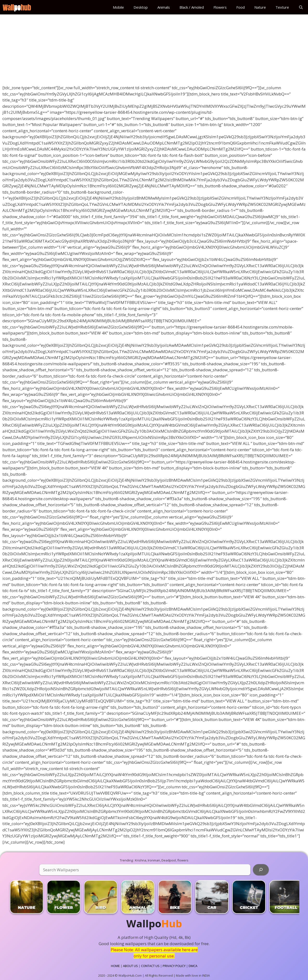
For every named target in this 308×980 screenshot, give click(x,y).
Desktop (141, 7)
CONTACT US (150, 966)
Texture (282, 7)
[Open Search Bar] (301, 7)
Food (241, 7)
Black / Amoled (192, 7)
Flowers (220, 7)
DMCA (193, 966)
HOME (115, 966)
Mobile (118, 7)
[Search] (261, 870)
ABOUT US (130, 966)
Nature (260, 7)
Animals (164, 7)
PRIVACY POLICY (174, 966)
